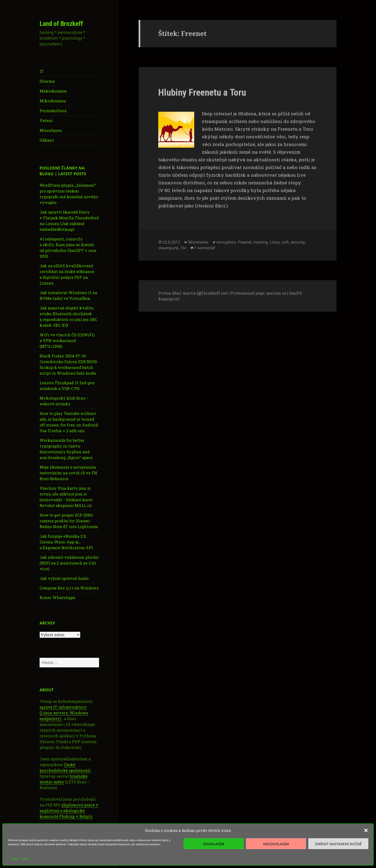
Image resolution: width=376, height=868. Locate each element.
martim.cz (276, 293)
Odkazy (47, 140)
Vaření (46, 120)
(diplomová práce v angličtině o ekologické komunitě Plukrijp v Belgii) (69, 811)
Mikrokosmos (53, 101)
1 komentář (205, 248)
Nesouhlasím (276, 844)
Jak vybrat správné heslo (64, 578)
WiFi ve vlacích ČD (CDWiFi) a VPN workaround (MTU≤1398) (67, 341)
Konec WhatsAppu (58, 597)
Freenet (245, 242)
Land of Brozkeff (61, 24)
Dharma (47, 81)
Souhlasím (214, 844)
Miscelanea (51, 130)
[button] (366, 830)
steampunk (168, 248)
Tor (183, 248)
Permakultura (53, 111)
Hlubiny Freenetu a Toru (202, 93)
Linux (275, 242)
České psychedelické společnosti (65, 767)
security (298, 242)
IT (42, 71)
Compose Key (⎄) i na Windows (69, 588)
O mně (14, 858)
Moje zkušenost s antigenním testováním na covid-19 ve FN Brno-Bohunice (68, 473)
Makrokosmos (53, 91)
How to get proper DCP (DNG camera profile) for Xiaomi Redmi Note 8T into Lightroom (69, 521)
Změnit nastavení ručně (338, 844)
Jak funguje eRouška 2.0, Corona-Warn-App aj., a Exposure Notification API (66, 542)
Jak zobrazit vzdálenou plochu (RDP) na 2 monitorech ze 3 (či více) (69, 563)
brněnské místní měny (64, 779)
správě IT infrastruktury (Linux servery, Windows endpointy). (64, 713)
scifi (285, 242)
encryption (226, 242)
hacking (261, 242)
